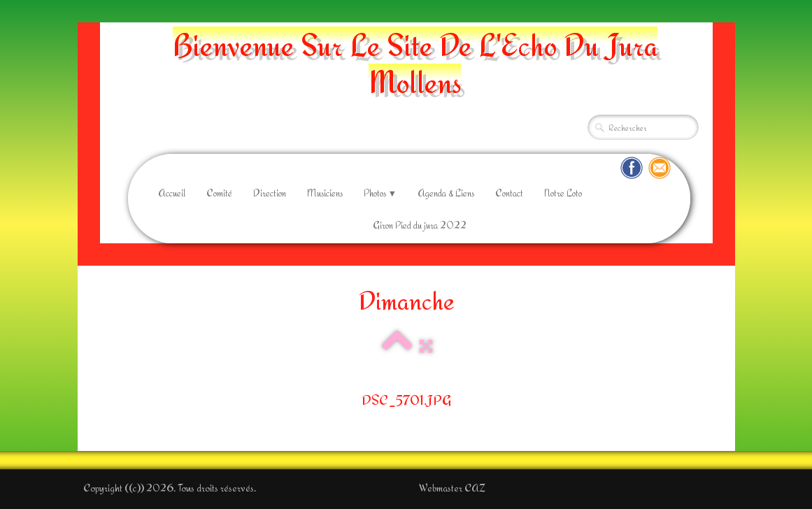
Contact (509, 193)
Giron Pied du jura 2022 (420, 225)
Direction (270, 193)
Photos (380, 193)
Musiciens (325, 193)
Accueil (172, 193)
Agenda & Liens (446, 193)
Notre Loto (563, 193)
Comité (219, 193)
